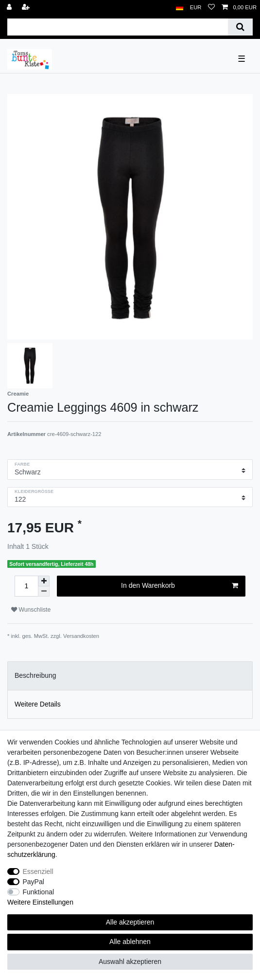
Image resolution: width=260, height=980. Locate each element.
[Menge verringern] (44, 591)
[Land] (180, 8)
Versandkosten (81, 636)
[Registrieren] (27, 8)
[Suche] (240, 27)
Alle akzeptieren (130, 922)
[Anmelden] (10, 8)
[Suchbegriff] (118, 27)
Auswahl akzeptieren (130, 962)
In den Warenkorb (180, 586)
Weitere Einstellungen (40, 902)
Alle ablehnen (130, 942)
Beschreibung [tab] (35, 675)
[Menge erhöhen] (44, 581)
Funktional (39, 892)
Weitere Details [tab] (38, 704)
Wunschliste (31, 610)
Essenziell (38, 871)
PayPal (34, 882)
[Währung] (196, 8)
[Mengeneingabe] (26, 586)
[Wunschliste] (211, 8)
